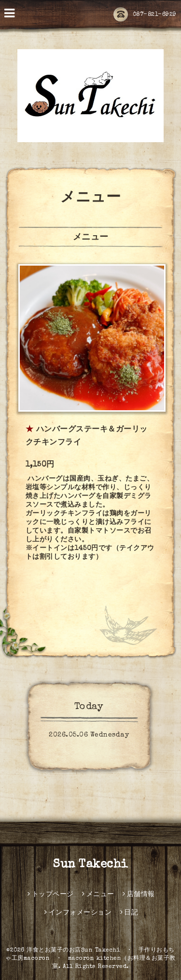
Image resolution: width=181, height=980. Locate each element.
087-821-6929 (145, 15)
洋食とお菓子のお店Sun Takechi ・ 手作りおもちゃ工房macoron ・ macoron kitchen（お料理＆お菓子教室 (90, 959)
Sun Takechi (90, 865)
